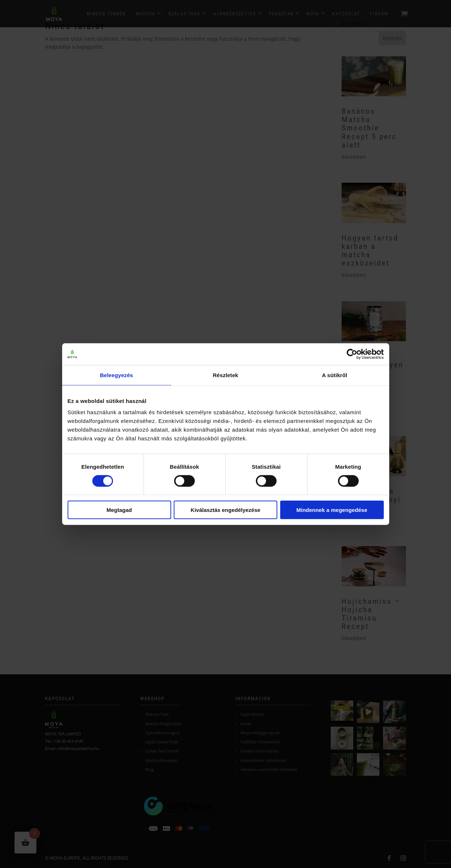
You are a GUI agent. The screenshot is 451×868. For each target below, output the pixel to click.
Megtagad (119, 510)
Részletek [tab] (225, 375)
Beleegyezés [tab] (116, 375)
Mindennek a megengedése (332, 510)
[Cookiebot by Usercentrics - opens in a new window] (352, 354)
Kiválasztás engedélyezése (226, 510)
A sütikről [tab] (335, 375)
